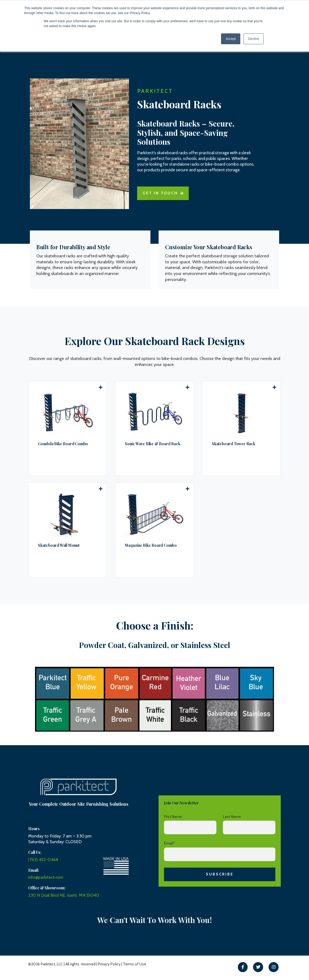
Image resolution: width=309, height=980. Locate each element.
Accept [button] (231, 39)
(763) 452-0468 (43, 860)
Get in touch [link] (163, 196)
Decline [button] (254, 39)
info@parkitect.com (46, 877)
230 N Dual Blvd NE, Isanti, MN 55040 (64, 895)
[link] (243, 967)
